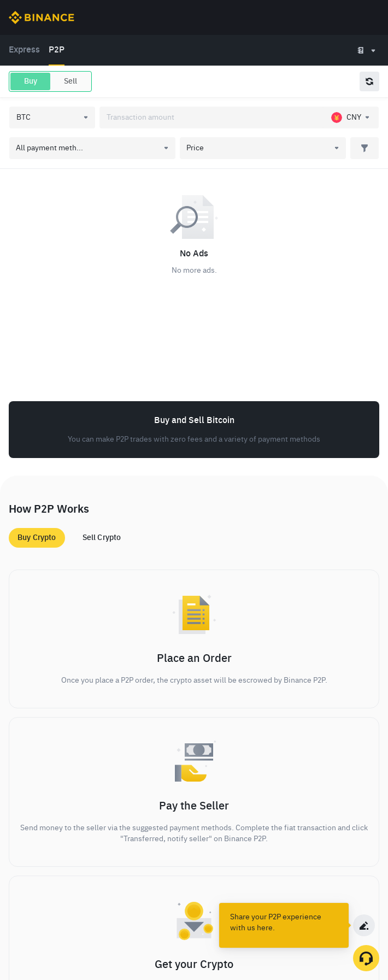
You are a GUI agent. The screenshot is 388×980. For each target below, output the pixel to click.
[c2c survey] (364, 925)
